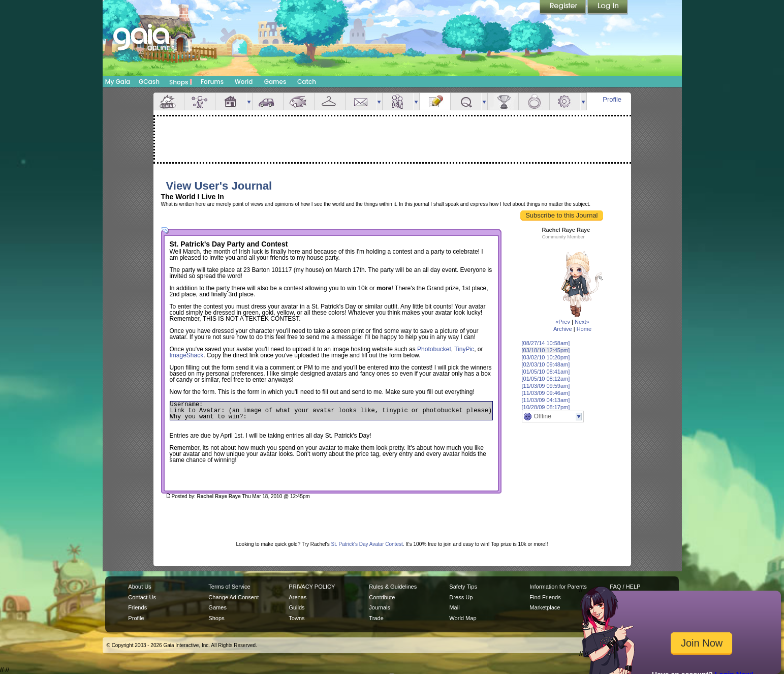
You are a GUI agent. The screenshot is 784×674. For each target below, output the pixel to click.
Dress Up (461, 597)
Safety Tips (463, 587)
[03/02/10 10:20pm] (546, 357)
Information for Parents (558, 587)
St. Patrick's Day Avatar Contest (367, 544)
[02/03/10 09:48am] (546, 364)
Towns (296, 618)
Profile (612, 99)
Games (275, 82)
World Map (463, 618)
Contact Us (142, 597)
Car (268, 101)
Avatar (200, 101)
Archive (563, 329)
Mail (361, 101)
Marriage (534, 101)
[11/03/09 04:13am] (546, 400)
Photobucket (434, 349)
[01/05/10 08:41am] (546, 372)
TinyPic (464, 349)
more (249, 101)
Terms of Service (229, 587)
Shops (181, 82)
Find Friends (545, 597)
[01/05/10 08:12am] (546, 379)
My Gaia (118, 82)
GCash (149, 82)
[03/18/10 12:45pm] (546, 350)
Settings (565, 101)
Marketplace (545, 607)
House (231, 101)
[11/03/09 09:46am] (546, 393)
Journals (380, 607)
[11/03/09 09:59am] (546, 386)
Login (608, 8)
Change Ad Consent (233, 597)
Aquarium (299, 101)
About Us (139, 587)
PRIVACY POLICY (312, 587)
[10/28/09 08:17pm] (546, 407)
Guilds (296, 607)
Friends (398, 101)
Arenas (297, 597)
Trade (376, 618)
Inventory (330, 101)
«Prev (563, 322)
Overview (169, 101)
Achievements (503, 101)
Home (584, 329)
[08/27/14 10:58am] (546, 343)
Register (563, 8)
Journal (435, 101)
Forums (212, 82)
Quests (466, 101)
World (244, 82)
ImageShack (187, 355)
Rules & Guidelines (393, 587)
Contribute (382, 597)
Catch (307, 82)
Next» (582, 322)
